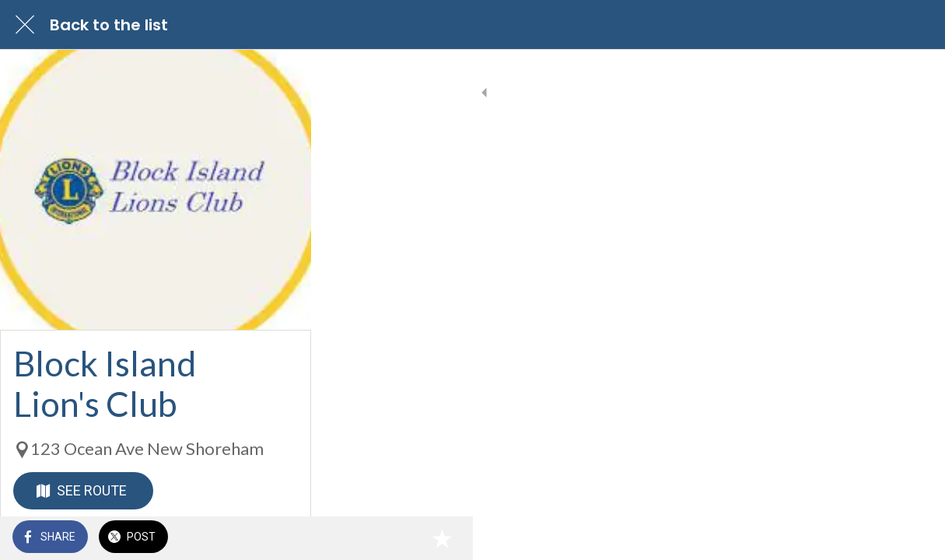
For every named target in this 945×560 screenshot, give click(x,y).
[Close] (25, 25)
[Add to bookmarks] (914, 538)
